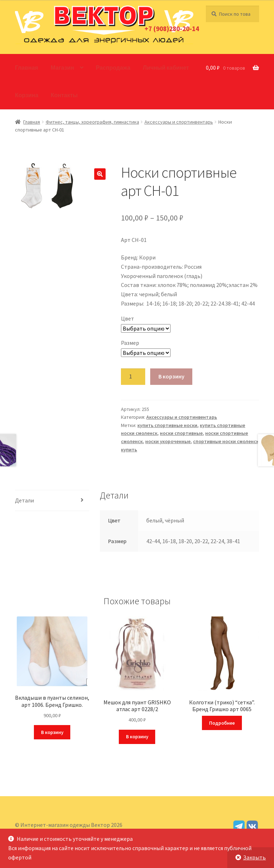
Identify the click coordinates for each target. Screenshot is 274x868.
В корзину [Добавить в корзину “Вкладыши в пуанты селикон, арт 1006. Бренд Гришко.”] (52, 732)
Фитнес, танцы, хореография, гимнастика (92, 122)
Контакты (64, 95)
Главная (27, 68)
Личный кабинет (166, 68)
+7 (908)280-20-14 (172, 29)
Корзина (27, 95)
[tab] (52, 501)
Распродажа (113, 68)
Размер (130, 343)
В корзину (171, 376)
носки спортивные (181, 433)
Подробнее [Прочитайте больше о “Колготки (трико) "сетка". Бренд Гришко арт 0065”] (222, 723)
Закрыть (254, 857)
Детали (24, 500)
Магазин (62, 68)
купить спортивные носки (167, 425)
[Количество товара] (133, 377)
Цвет (128, 318)
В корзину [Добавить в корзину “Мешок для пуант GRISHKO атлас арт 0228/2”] (137, 736)
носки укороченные (168, 441)
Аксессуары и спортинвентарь (179, 122)
